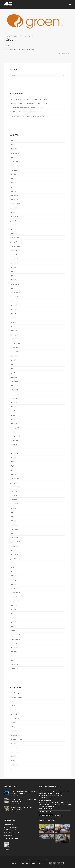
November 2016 (15, 593)
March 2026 (14, 149)
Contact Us (43, 863)
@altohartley (58, 816)
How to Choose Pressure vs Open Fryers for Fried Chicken (28, 116)
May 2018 (13, 516)
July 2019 (13, 457)
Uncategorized (15, 765)
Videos (13, 769)
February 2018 (15, 529)
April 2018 (13, 521)
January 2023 (14, 288)
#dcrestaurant (43, 795)
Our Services (24, 863)
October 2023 (14, 254)
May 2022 (13, 322)
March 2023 (14, 280)
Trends (13, 761)
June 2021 (13, 364)
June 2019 (13, 462)
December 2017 (15, 538)
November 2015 (15, 639)
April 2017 (13, 571)
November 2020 (15, 394)
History (13, 727)
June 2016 (13, 614)
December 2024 (15, 204)
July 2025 (13, 174)
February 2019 (15, 478)
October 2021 (14, 352)
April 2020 (13, 419)
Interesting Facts (15, 735)
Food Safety (14, 710)
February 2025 (15, 195)
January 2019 (14, 483)
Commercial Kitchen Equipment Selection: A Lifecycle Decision (29, 103)
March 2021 (14, 377)
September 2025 (15, 166)
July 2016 (13, 609)
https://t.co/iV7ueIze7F (47, 807)
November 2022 (15, 297)
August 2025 (14, 170)
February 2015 (15, 664)
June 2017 (13, 563)
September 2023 (15, 259)
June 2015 (13, 660)
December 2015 (15, 635)
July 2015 (13, 656)
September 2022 (15, 305)
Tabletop (13, 756)
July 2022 (13, 314)
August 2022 (14, 309)
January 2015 (14, 669)
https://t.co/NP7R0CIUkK (55, 795)
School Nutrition (15, 752)
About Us (14, 863)
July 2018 (13, 508)
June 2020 (13, 411)
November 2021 (15, 348)
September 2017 (15, 550)
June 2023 (13, 271)
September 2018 (15, 500)
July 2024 (13, 221)
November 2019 (15, 440)
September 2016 (15, 601)
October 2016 (14, 597)
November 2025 (15, 161)
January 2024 (14, 242)
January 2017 (14, 584)
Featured (13, 706)
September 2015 (15, 647)
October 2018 (14, 495)
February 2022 (15, 335)
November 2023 (15, 250)
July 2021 (13, 360)
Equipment (14, 701)
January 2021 (14, 385)
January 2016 (14, 631)
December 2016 (15, 588)
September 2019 (15, 449)
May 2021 (13, 369)
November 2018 (15, 491)
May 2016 (13, 618)
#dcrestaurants (58, 793)
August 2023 (14, 263)
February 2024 (15, 238)
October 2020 (14, 398)
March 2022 (14, 331)
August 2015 (14, 652)
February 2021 (15, 381)
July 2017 (13, 559)
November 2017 (15, 542)
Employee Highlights (17, 697)
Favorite (49, 800)
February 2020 (15, 428)
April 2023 (13, 276)
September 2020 (15, 402)
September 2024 (15, 212)
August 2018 (14, 504)
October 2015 (14, 643)
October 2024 (14, 208)
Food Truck (14, 714)
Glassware (14, 722)
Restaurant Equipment (17, 748)
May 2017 (13, 567)
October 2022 (14, 301)
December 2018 (15, 487)
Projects (33, 863)
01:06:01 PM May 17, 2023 (46, 797)
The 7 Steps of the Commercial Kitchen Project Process (27, 112)
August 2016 (14, 605)
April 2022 (13, 326)
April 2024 (13, 229)
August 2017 (14, 555)
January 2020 (14, 432)
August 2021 (14, 356)
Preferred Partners (16, 739)
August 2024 (14, 217)
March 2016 (14, 626)
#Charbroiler (60, 791)
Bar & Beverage (15, 693)
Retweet (44, 800)
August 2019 (14, 453)
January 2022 (14, 339)
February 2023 (15, 284)
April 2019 (13, 470)
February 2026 (15, 153)
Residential (14, 744)
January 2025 (14, 200)
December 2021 (15, 343)
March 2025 (14, 191)
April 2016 (13, 622)
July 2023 (13, 267)
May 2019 (13, 466)
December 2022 (15, 293)
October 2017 (14, 546)
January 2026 (14, 157)
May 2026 (13, 145)
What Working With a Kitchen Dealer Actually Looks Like (27, 108)
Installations (14, 731)
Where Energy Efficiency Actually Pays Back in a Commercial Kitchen (30, 99)
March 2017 (14, 576)
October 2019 (14, 445)
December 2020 (15, 390)
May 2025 (13, 183)
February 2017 (15, 580)
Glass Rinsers (15, 718)
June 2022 (13, 318)
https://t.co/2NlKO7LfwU (46, 793)
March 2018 (14, 525)
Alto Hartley (28, 36)
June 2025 (13, 178)
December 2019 (15, 436)
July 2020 (13, 407)
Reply (40, 800)
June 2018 (13, 512)
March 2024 (14, 233)
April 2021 (13, 373)
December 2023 (15, 246)
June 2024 (13, 225)
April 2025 (13, 187)
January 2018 (14, 533)
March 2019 (14, 474)
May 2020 (13, 415)
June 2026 (13, 140)
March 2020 (14, 424)
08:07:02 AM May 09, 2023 (46, 809)
